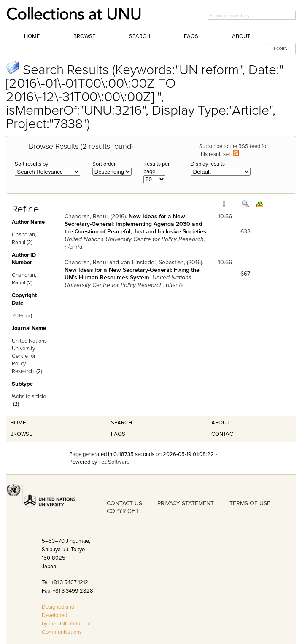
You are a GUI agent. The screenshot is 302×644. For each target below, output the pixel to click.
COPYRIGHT (123, 511)
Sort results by (31, 164)
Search (140, 36)
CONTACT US (124, 503)
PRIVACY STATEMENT (186, 503)
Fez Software (114, 462)
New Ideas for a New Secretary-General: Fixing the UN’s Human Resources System (132, 274)
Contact (224, 434)
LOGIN (281, 49)
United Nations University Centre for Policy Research (29, 356)
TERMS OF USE (250, 503)
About (241, 36)
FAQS (118, 434)
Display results (208, 164)
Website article (29, 397)
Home (32, 36)
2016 (18, 316)
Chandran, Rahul (86, 216)
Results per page (156, 168)
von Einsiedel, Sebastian (152, 262)
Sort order (104, 164)
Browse (84, 36)
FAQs (191, 36)
